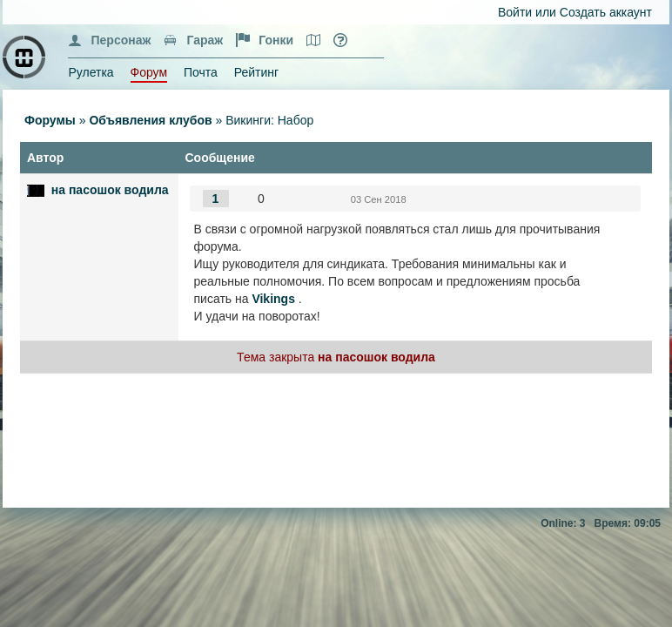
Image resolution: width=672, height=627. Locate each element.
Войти (515, 12)
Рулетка (91, 72)
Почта (201, 72)
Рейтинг (256, 72)
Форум (149, 72)
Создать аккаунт (606, 12)
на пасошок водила (110, 190)
